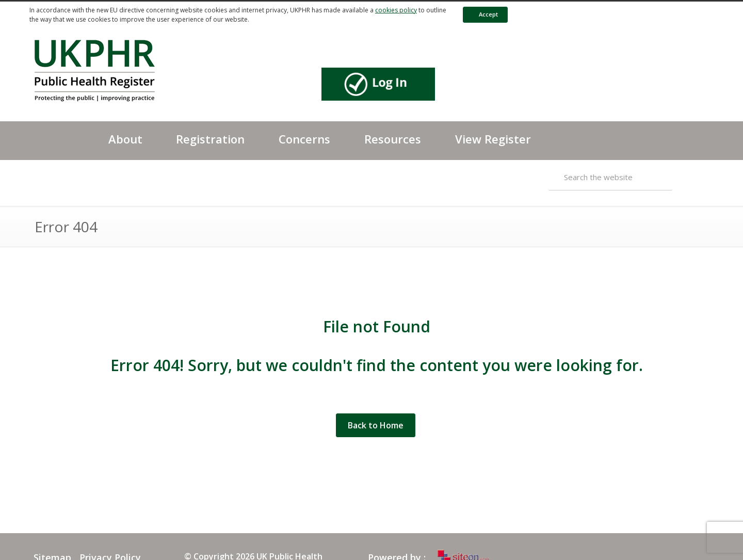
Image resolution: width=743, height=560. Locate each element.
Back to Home (376, 425)
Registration (210, 139)
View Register (493, 139)
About (125, 139)
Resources (393, 139)
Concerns (304, 139)
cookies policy (396, 10)
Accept (483, 14)
